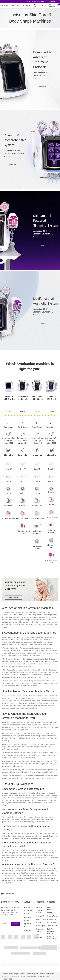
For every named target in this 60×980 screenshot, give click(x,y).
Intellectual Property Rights (52, 938)
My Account (28, 924)
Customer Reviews (39, 912)
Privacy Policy (52, 919)
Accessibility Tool (32, 974)
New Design (39, 938)
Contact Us (28, 917)
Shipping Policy (52, 916)
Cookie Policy (52, 923)
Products (16, 6)
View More (42, 87)
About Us (27, 907)
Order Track (28, 914)
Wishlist (27, 920)
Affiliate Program (41, 919)
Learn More (14, 597)
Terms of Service (52, 926)
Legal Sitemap (19, 974)
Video (37, 934)
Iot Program (52, 6)
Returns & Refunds (50, 908)
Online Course (34, 6)
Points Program (41, 926)
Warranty (50, 913)
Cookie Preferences (47, 974)
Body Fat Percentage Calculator (51, 931)
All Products (28, 911)
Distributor (39, 907)
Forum (26, 927)
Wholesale (26, 5)
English (52, 1)
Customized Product (39, 930)
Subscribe (15, 924)
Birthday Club (40, 916)
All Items (38, 923)
